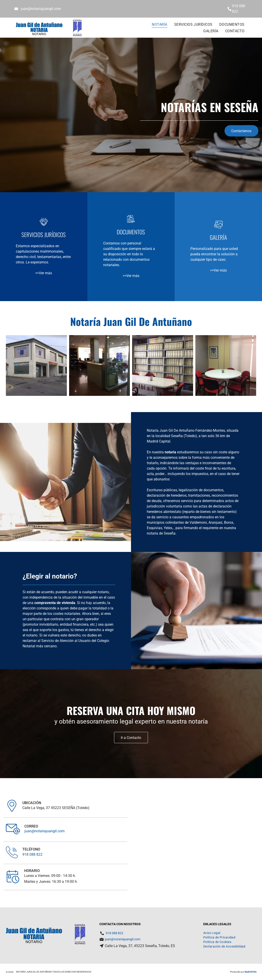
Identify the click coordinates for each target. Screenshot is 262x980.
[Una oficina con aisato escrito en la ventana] (100, 366)
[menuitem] (159, 24)
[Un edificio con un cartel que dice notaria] (36, 366)
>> (37, 273)
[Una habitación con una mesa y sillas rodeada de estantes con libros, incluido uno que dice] (163, 366)
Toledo (190, 436)
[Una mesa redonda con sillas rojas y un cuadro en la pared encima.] (226, 366)
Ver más (45, 273)
